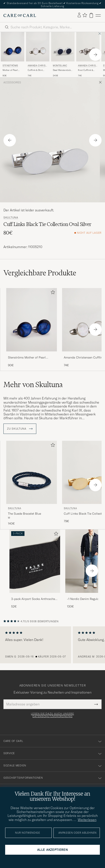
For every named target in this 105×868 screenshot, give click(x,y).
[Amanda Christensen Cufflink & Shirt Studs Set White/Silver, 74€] (38, 55)
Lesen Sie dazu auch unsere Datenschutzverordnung (52, 715)
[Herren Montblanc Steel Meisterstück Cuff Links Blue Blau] (63, 47)
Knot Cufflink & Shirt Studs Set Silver (85, 70)
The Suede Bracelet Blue (24, 514)
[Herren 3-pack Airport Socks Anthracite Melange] (35, 561)
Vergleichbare (40, 273)
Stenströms (10, 66)
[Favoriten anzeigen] (85, 15)
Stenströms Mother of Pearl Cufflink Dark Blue (27, 358)
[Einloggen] (79, 15)
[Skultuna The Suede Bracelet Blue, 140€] (32, 483)
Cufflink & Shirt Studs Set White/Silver (35, 70)
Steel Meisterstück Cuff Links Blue (62, 70)
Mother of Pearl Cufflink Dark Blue (12, 70)
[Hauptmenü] (98, 15)
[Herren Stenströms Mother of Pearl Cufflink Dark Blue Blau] (13, 47)
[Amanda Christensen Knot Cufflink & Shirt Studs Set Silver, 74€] (88, 55)
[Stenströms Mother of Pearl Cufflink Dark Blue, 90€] (13, 55)
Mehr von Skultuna (33, 384)
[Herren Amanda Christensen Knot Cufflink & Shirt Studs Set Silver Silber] (88, 47)
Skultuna (11, 218)
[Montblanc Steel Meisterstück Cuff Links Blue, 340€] (63, 55)
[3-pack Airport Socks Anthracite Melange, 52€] (35, 569)
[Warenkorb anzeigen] (91, 15)
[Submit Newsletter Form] (96, 704)
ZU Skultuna (20, 429)
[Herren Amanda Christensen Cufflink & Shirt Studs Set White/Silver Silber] (38, 47)
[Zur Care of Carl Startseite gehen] (20, 15)
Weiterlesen (87, 820)
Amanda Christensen (37, 66)
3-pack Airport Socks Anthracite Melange (33, 599)
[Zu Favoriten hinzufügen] (52, 293)
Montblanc (60, 66)
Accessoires (12, 82)
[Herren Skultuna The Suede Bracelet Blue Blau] (32, 472)
